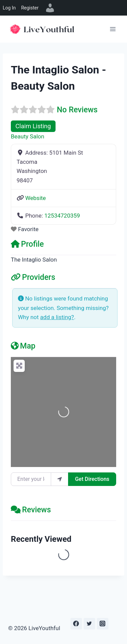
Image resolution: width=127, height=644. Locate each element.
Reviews (31, 510)
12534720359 (62, 216)
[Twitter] (89, 624)
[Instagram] (103, 624)
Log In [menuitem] (9, 8)
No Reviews (77, 110)
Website (35, 198)
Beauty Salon (28, 136)
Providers (33, 277)
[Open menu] (113, 29)
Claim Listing (33, 126)
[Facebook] (76, 624)
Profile (27, 244)
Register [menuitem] (30, 8)
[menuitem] (50, 8)
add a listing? (57, 317)
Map (23, 346)
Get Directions (92, 479)
